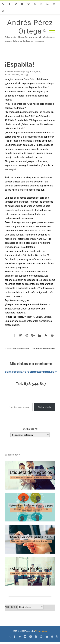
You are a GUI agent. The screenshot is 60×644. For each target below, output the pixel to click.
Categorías (30, 429)
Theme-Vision (41, 631)
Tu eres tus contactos (17, 348)
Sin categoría (13, 75)
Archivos (11, 607)
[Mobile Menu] (52, 31)
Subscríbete (45, 407)
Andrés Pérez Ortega (30, 27)
